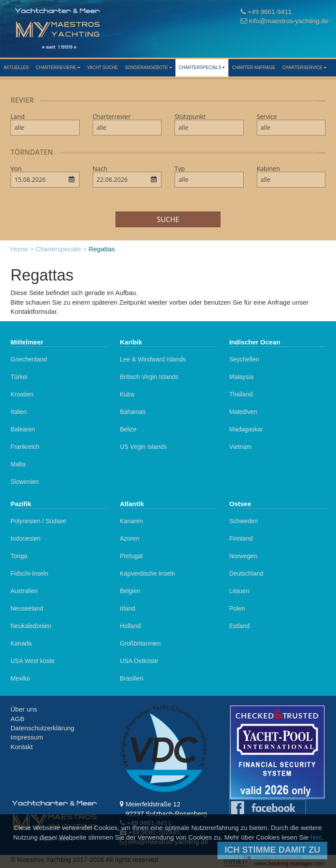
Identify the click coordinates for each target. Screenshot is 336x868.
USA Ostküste (139, 661)
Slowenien (25, 482)
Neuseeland (27, 608)
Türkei (19, 377)
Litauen (239, 591)
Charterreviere (58, 68)
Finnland (241, 538)
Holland (130, 626)
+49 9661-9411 (269, 12)
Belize (128, 429)
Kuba (127, 394)
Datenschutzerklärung (42, 728)
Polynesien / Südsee (38, 521)
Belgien (130, 591)
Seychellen (244, 359)
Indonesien (26, 538)
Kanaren (131, 521)
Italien (19, 412)
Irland (128, 608)
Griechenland (29, 359)
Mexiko (20, 678)
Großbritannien (140, 643)
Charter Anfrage (254, 68)
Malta (18, 464)
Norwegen (243, 556)
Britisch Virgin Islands (149, 377)
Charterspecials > (61, 249)
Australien (24, 591)
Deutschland (246, 573)
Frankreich (25, 447)
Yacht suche (103, 68)
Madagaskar (246, 429)
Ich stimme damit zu (272, 850)
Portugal (131, 556)
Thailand (241, 394)
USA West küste (33, 661)
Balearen (23, 429)
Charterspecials (202, 68)
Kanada (21, 643)
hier (315, 837)
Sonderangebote (148, 68)
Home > (22, 249)
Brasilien (132, 678)
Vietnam (240, 447)
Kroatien (22, 394)
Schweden (243, 521)
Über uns (24, 709)
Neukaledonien (31, 626)
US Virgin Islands (143, 447)
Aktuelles (16, 68)
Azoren (129, 538)
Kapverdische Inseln (147, 573)
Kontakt (22, 747)
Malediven (243, 412)
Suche (168, 219)
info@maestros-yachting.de (289, 21)
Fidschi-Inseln (29, 573)
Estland (240, 626)
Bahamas (133, 412)
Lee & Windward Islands (153, 359)
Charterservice (304, 68)
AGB (17, 719)
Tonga (19, 556)
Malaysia (241, 377)
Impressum (27, 737)
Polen (237, 608)
